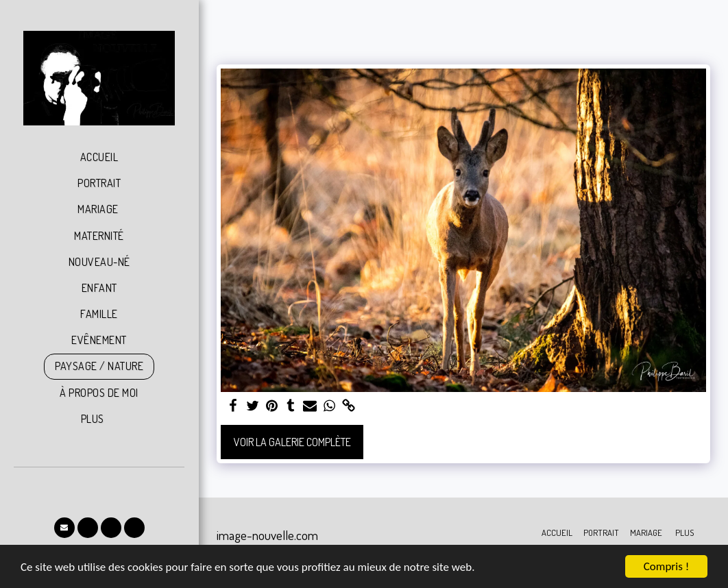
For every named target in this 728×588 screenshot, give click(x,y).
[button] (64, 528)
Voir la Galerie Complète (292, 442)
